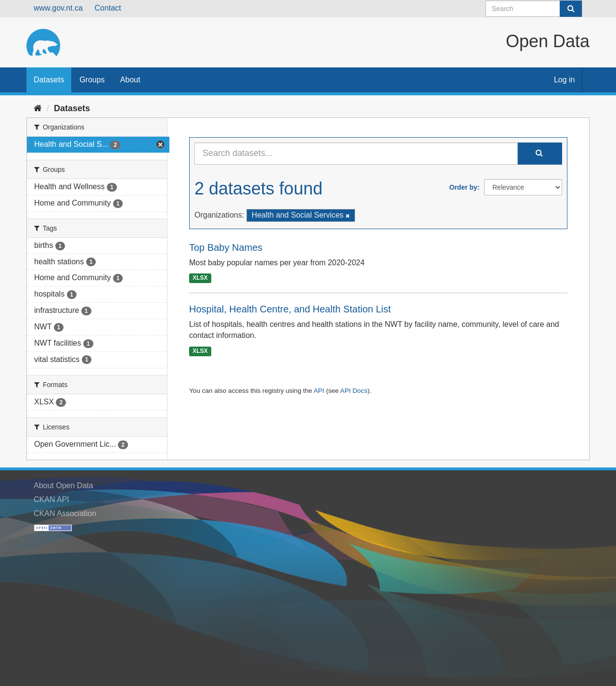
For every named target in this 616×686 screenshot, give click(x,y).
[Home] (38, 108)
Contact (108, 8)
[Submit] (571, 9)
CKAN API (51, 499)
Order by (463, 187)
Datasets (49, 80)
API (319, 391)
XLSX (200, 278)
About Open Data (64, 485)
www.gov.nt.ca (58, 8)
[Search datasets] (534, 9)
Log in (565, 80)
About (130, 80)
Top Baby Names (226, 247)
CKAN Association (65, 513)
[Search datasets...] (356, 154)
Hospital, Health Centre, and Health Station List (290, 309)
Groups (92, 80)
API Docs (354, 391)
